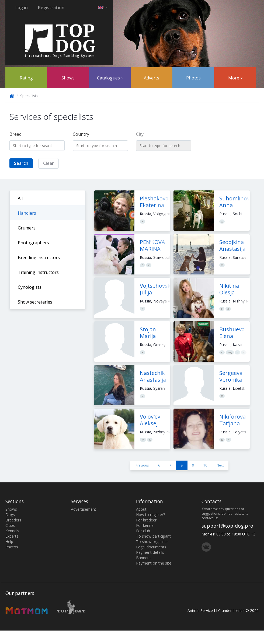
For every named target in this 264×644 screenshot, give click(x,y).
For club (143, 531)
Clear (48, 163)
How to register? (150, 515)
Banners (143, 558)
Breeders (13, 520)
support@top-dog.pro (227, 526)
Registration (51, 8)
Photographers (33, 243)
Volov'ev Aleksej (150, 420)
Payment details (150, 552)
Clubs (10, 525)
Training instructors (38, 272)
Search (21, 163)
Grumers (27, 228)
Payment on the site (154, 563)
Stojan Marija (148, 333)
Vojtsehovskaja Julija (159, 289)
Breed (15, 134)
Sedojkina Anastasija (232, 245)
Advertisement (84, 509)
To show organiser (152, 542)
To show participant (153, 536)
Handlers (27, 213)
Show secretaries (35, 302)
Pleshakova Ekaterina (154, 202)
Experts (12, 536)
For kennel (145, 525)
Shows (68, 78)
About (141, 509)
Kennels (12, 531)
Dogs (10, 515)
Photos (193, 78)
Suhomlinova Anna (236, 202)
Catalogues (110, 78)
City (140, 134)
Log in (22, 8)
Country (81, 134)
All (20, 198)
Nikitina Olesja (229, 289)
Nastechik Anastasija (153, 376)
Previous (142, 465)
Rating (26, 78)
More (235, 78)
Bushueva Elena (232, 333)
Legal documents (151, 547)
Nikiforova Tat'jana (232, 420)
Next (220, 465)
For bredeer (146, 520)
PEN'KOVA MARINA (152, 245)
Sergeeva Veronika (231, 376)
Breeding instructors (39, 257)
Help (9, 542)
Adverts (152, 78)
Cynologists (30, 287)
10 (205, 465)
